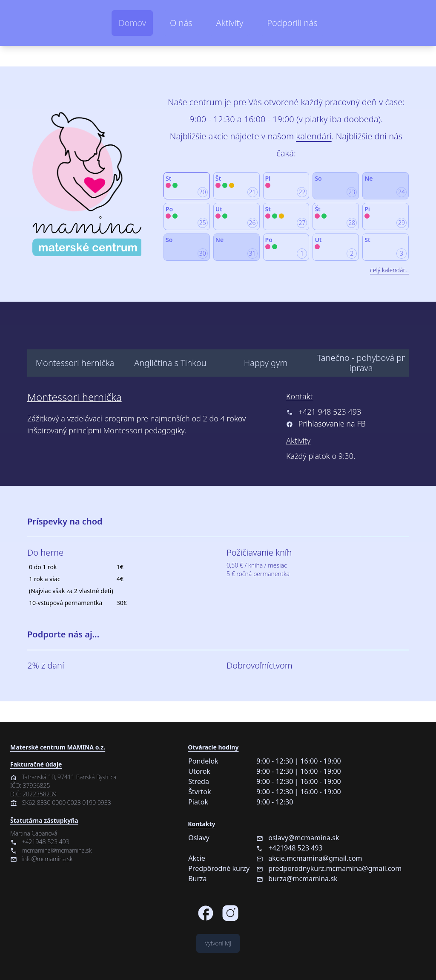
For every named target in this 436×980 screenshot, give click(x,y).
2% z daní (46, 665)
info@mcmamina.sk (41, 859)
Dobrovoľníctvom (260, 665)
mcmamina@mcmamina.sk (51, 850)
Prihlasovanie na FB (332, 424)
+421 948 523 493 (324, 412)
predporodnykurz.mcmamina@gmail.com (329, 868)
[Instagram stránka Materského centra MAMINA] (230, 913)
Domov (132, 23)
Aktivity (230, 23)
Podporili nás (292, 23)
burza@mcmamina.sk (297, 879)
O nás (181, 23)
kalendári (314, 136)
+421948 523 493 (40, 842)
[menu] (218, 339)
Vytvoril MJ (218, 943)
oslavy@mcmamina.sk (298, 838)
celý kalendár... (389, 270)
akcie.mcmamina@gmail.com (309, 858)
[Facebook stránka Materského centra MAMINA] (206, 913)
